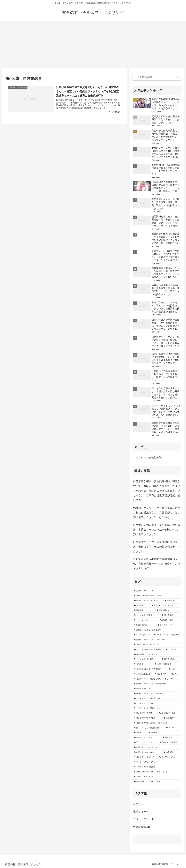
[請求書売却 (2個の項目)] (171, 615)
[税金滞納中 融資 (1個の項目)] (170, 713)
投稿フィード (141, 812)
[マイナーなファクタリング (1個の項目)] (157, 762)
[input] (157, 77)
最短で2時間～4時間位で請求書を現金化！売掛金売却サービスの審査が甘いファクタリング (157, 564)
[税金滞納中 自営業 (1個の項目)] (145, 713)
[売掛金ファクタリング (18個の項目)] (157, 591)
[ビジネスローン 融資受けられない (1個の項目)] (157, 698)
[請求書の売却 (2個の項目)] (170, 620)
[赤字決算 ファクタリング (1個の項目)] (157, 747)
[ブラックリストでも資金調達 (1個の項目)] (167, 635)
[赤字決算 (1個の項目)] (172, 752)
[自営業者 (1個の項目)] (171, 738)
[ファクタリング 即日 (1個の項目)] (146, 659)
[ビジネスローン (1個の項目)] (172, 679)
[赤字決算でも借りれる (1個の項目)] (147, 752)
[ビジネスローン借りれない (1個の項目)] (157, 703)
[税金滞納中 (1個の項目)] (172, 718)
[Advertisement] (93, 45)
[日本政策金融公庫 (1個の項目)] (143, 674)
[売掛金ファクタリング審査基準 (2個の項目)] (157, 630)
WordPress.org (142, 827)
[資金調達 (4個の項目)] (141, 606)
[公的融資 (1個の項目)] (143, 664)
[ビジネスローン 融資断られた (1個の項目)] (148, 679)
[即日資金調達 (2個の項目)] (144, 625)
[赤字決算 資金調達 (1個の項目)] (170, 742)
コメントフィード (144, 819)
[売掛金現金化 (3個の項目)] (168, 610)
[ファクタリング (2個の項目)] (169, 625)
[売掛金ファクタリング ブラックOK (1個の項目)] (157, 640)
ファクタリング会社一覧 (147, 458)
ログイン (138, 804)
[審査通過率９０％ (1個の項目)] (157, 689)
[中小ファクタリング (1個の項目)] (170, 757)
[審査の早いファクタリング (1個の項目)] (157, 654)
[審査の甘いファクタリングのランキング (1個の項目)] (157, 772)
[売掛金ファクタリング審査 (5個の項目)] (148, 601)
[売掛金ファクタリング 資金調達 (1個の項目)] (157, 694)
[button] (178, 77)
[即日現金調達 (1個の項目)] (171, 659)
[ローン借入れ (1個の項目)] (173, 650)
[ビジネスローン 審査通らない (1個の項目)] (157, 708)
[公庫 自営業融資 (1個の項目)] (167, 664)
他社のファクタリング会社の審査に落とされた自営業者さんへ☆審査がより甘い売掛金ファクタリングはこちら (157, 513)
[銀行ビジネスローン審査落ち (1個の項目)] (157, 733)
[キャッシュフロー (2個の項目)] (146, 620)
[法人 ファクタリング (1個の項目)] (145, 742)
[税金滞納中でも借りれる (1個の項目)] (147, 718)
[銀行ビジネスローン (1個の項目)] (147, 738)
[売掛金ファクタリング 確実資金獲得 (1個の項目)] (157, 684)
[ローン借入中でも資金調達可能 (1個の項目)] (148, 650)
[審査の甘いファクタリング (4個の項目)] (166, 606)
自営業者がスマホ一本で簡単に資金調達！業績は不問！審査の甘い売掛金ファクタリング (157, 547)
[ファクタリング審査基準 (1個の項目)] (157, 767)
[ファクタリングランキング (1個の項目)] (157, 777)
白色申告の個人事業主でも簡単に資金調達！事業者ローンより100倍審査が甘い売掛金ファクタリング (157, 530)
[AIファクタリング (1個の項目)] (143, 635)
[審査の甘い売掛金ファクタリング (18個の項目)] (157, 596)
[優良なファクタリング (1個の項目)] (145, 757)
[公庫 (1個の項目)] (174, 669)
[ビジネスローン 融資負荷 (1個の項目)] (167, 674)
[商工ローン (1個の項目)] (173, 728)
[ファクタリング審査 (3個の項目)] (146, 615)
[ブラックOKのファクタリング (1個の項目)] (157, 645)
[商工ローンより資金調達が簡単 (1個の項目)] (149, 728)
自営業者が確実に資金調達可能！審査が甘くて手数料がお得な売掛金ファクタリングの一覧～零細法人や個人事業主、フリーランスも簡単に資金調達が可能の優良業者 (157, 491)
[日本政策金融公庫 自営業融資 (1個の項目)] (150, 669)
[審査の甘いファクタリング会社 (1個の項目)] (157, 782)
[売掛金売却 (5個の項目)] (172, 601)
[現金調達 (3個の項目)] (144, 610)
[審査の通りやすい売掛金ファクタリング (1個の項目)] (157, 723)
